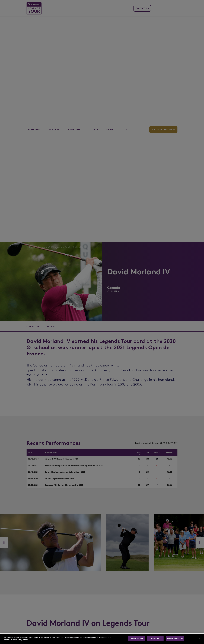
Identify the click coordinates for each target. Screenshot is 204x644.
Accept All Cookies (175, 638)
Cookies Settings (137, 638)
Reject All (155, 638)
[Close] (200, 638)
